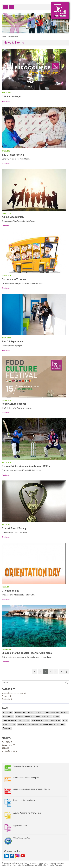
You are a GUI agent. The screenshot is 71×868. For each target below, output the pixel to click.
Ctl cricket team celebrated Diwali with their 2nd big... (22, 470)
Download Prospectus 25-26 (25, 766)
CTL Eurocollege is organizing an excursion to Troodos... (23, 283)
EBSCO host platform (22, 838)
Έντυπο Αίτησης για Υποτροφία (27, 813)
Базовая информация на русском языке (31, 789)
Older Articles (9, 751)
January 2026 (8, 745)
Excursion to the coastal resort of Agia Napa (27, 653)
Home (4, 37)
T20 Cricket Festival (13, 155)
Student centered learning (28, 724)
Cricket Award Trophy (14, 528)
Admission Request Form (24, 800)
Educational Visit (35, 713)
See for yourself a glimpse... (13, 346)
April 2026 (7, 742)
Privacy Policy (43, 863)
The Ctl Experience (12, 342)
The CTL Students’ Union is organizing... (17, 408)
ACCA (65, 720)
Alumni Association (13, 217)
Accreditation (24, 720)
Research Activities (33, 716)
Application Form (20, 826)
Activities (61, 724)
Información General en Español (26, 778)
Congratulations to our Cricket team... (16, 159)
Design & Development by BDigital (33, 865)
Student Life (8, 713)
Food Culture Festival (14, 404)
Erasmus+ (7, 728)
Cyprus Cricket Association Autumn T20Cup (27, 466)
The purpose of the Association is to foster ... (19, 221)
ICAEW (56, 716)
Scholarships (55, 720)
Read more (6, 101)
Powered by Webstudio (54, 865)
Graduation (47, 716)
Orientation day (10, 591)
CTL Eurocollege (11, 97)
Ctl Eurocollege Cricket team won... (15, 533)
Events (6, 696)
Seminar (64, 713)
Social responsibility (51, 713)
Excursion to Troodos (14, 279)
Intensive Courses (10, 720)
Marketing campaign (40, 720)
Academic (7, 699)
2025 (6, 748)
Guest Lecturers (9, 724)
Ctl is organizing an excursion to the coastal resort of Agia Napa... (27, 657)
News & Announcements (14, 693)
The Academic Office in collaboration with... (18, 595)
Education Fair (20, 713)
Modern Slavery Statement (11, 865)
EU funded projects (48, 724)
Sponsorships (8, 716)
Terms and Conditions (57, 863)
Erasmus (19, 716)
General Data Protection (28, 863)
